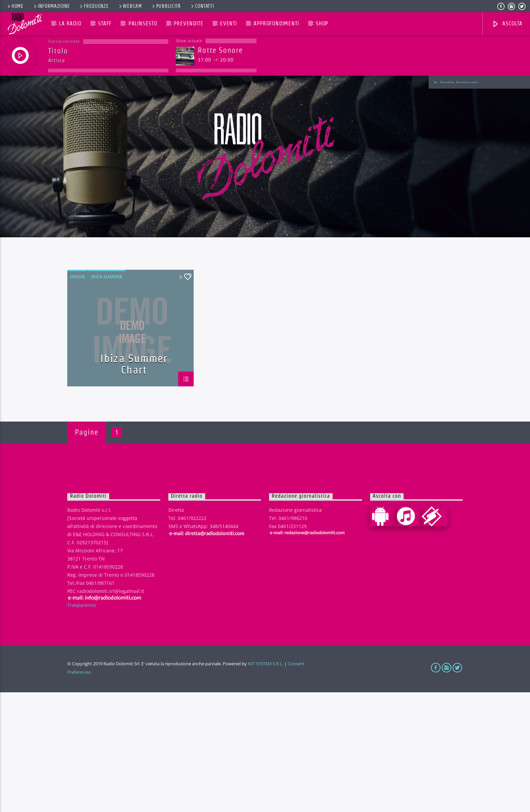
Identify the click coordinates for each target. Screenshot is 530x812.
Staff (105, 23)
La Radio (70, 23)
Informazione (51, 6)
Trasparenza (81, 724)
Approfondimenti (276, 23)
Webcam (130, 6)
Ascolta (507, 24)
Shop (322, 23)
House (77, 396)
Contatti (202, 6)
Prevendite (188, 23)
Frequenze (94, 6)
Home (15, 6)
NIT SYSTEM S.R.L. (266, 783)
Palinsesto (143, 23)
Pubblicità (166, 6)
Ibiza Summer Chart (134, 483)
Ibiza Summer (107, 396)
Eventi (228, 23)
